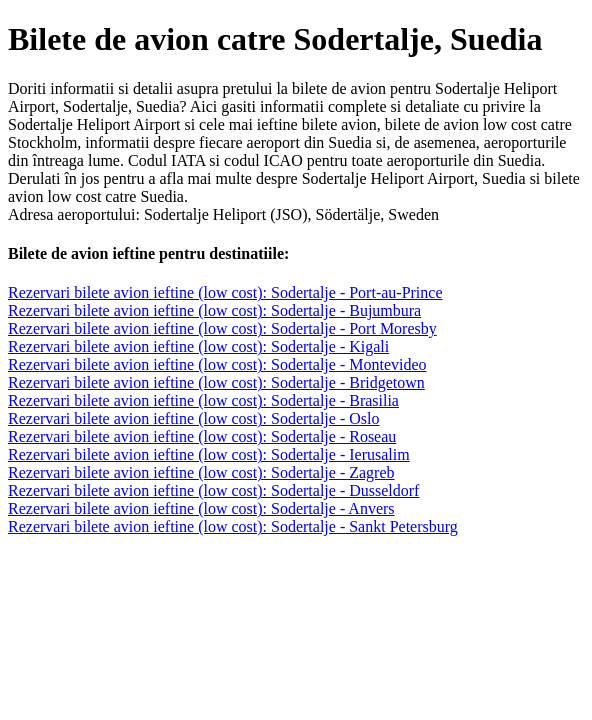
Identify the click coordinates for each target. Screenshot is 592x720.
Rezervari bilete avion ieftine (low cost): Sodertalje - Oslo (193, 418)
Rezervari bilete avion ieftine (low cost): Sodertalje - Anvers (201, 508)
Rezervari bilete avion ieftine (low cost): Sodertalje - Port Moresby (222, 328)
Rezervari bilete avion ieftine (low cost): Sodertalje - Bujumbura (214, 310)
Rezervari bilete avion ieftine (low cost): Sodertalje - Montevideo (217, 364)
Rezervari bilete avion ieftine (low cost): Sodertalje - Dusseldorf (213, 490)
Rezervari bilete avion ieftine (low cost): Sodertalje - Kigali (198, 346)
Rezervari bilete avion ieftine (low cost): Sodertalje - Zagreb (201, 472)
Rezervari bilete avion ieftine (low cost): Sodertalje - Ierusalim (209, 454)
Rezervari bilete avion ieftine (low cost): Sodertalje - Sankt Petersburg (233, 526)
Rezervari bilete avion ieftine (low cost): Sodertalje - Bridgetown (216, 382)
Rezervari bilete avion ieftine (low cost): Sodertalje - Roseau (202, 436)
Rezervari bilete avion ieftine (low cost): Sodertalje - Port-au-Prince (225, 292)
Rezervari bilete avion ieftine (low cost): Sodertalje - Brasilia (203, 400)
